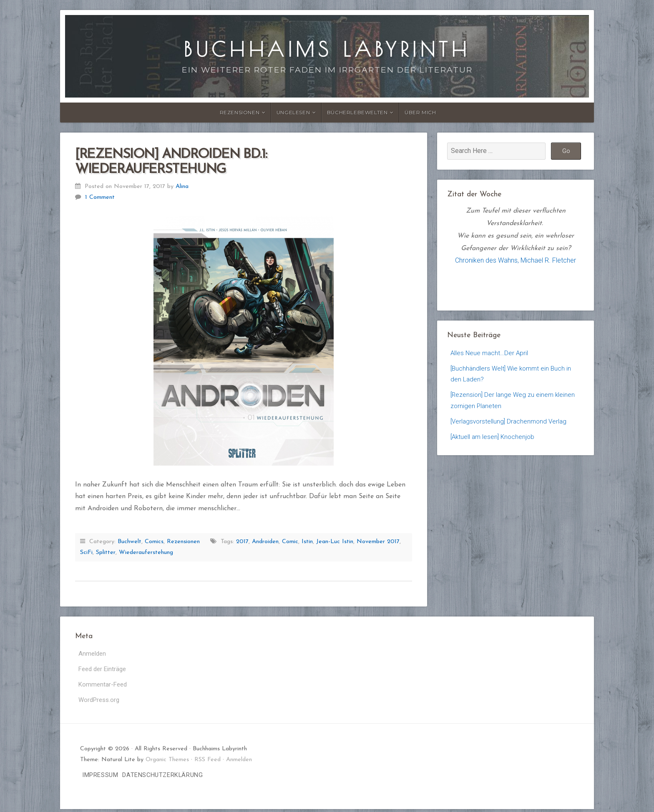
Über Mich (420, 112)
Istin (307, 542)
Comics (154, 542)
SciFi (86, 553)
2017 (242, 542)
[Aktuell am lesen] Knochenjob (494, 442)
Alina (182, 187)
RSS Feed (208, 763)
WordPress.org (101, 703)
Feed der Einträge (104, 670)
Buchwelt (130, 542)
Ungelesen (293, 112)
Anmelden (93, 654)
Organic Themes (167, 763)
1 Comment (100, 197)
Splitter (106, 553)
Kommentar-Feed (104, 686)
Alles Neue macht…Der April (490, 353)
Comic (290, 542)
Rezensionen (240, 112)
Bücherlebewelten (357, 112)
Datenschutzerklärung (162, 778)
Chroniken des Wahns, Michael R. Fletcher (516, 260)
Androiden (265, 542)
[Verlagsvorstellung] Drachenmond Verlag (511, 426)
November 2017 (378, 542)
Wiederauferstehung (146, 553)
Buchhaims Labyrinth (327, 49)
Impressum (100, 778)
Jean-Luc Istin (335, 542)
